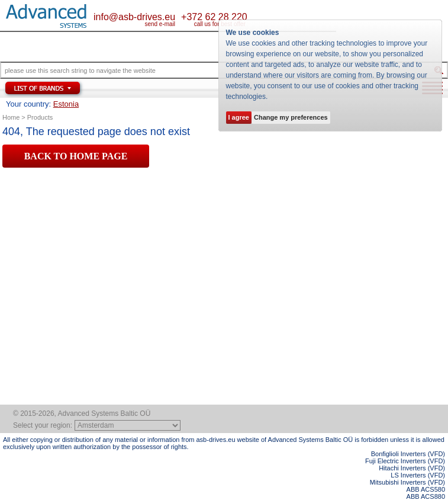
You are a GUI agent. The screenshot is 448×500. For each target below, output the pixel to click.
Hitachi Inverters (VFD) (412, 468)
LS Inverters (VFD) (418, 475)
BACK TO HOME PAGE (76, 156)
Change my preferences (291, 117)
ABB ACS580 (426, 489)
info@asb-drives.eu (134, 17)
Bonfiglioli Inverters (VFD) (408, 454)
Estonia (66, 104)
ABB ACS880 (426, 496)
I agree (239, 117)
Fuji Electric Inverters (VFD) (405, 461)
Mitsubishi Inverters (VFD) (407, 482)
